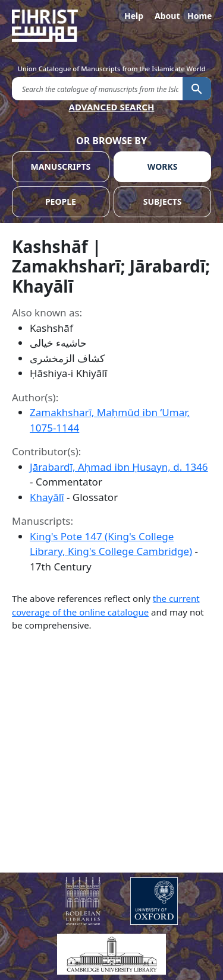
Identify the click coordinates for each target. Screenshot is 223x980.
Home (199, 16)
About (167, 16)
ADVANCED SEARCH (112, 107)
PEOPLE (61, 202)
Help (134, 16)
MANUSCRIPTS (61, 166)
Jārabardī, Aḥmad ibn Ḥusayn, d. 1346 (119, 467)
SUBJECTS (163, 202)
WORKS (163, 166)
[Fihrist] (111, 26)
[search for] (97, 88)
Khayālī (47, 497)
